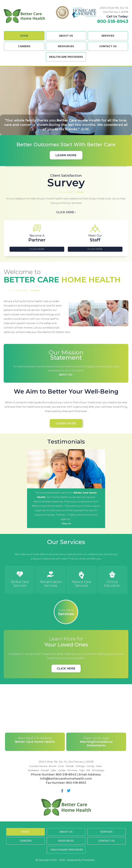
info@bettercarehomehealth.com (66, 778)
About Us (66, 36)
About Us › (66, 375)
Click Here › (66, 212)
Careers (24, 46)
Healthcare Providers (66, 57)
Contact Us (108, 46)
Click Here (37, 249)
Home (24, 36)
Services (108, 36)
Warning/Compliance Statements (96, 742)
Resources (66, 46)
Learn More (66, 155)
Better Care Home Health (35, 740)
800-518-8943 (113, 21)
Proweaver (88, 860)
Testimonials (66, 441)
